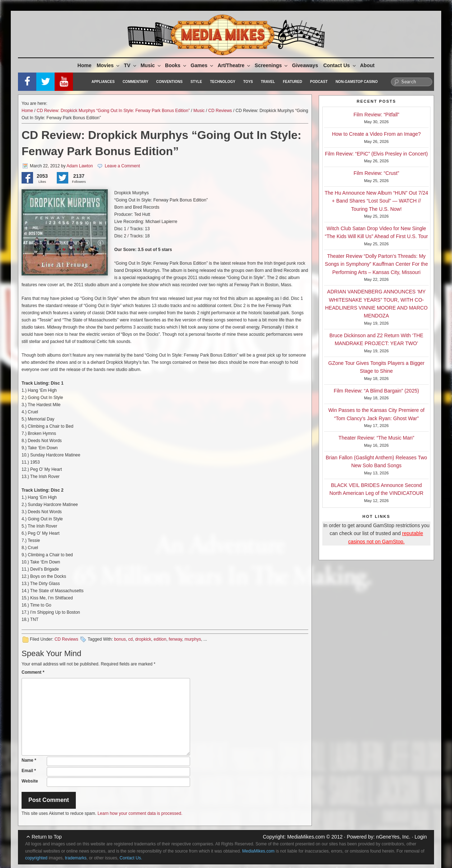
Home (85, 65)
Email (29, 771)
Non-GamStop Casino (357, 82)
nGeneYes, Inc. (393, 837)
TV (131, 65)
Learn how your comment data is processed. (140, 813)
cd (131, 639)
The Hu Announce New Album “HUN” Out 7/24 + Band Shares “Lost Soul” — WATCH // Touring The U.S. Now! (377, 201)
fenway (176, 639)
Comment (33, 672)
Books (176, 65)
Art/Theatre (235, 65)
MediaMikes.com (306, 837)
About (367, 65)
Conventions (169, 82)
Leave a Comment (122, 166)
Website (30, 781)
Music (151, 65)
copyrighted (36, 858)
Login (421, 837)
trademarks (76, 858)
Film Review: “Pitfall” (377, 115)
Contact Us (340, 65)
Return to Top (47, 837)
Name (29, 760)
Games (203, 65)
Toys (248, 82)
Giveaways (305, 65)
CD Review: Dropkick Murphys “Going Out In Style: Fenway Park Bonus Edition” (113, 111)
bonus (120, 639)
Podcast (319, 82)
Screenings (272, 65)
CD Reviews (220, 111)
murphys (193, 639)
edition (160, 639)
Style (196, 82)
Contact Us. (131, 858)
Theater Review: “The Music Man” (376, 438)
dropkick (143, 639)
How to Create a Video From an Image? (376, 134)
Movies (109, 65)
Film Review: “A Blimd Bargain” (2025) (376, 391)
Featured (292, 82)
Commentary (135, 82)
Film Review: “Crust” (376, 173)
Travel (268, 82)
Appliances (103, 82)
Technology (223, 82)
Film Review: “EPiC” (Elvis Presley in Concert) (376, 154)
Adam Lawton (80, 166)
